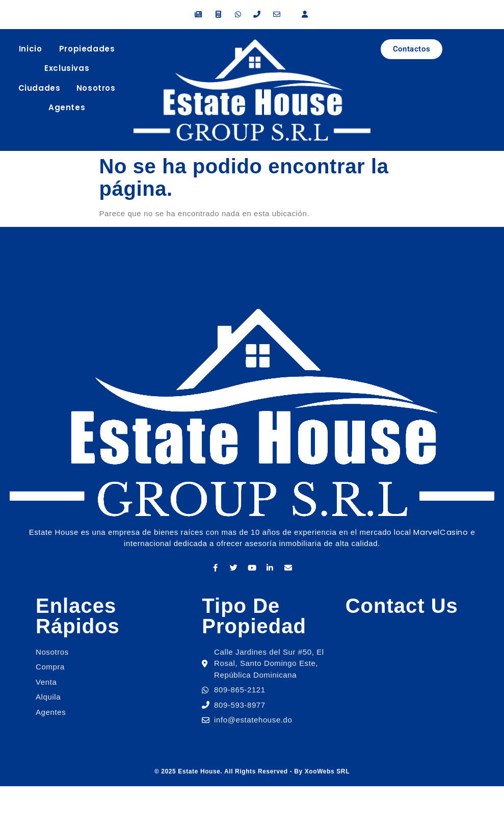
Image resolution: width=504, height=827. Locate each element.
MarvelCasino (441, 532)
